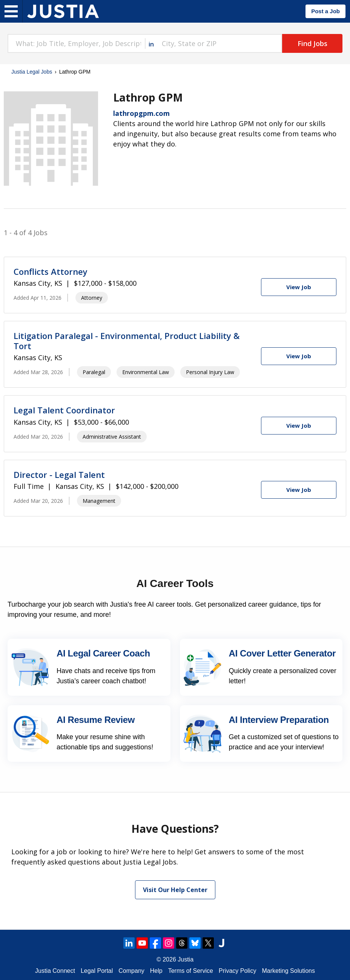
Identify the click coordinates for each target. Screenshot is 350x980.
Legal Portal (97, 971)
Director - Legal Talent (59, 475)
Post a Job (325, 11)
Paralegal (94, 372)
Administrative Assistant (112, 437)
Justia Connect (55, 971)
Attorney (92, 298)
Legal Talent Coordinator (64, 410)
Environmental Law (146, 372)
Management (99, 501)
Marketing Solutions (288, 971)
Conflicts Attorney (51, 271)
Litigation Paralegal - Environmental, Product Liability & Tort (127, 341)
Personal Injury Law (210, 372)
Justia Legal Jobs (32, 72)
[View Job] (299, 287)
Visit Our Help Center (175, 890)
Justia (186, 959)
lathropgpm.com (141, 113)
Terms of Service (191, 971)
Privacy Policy (238, 971)
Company (131, 971)
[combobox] (76, 43)
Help (156, 971)
